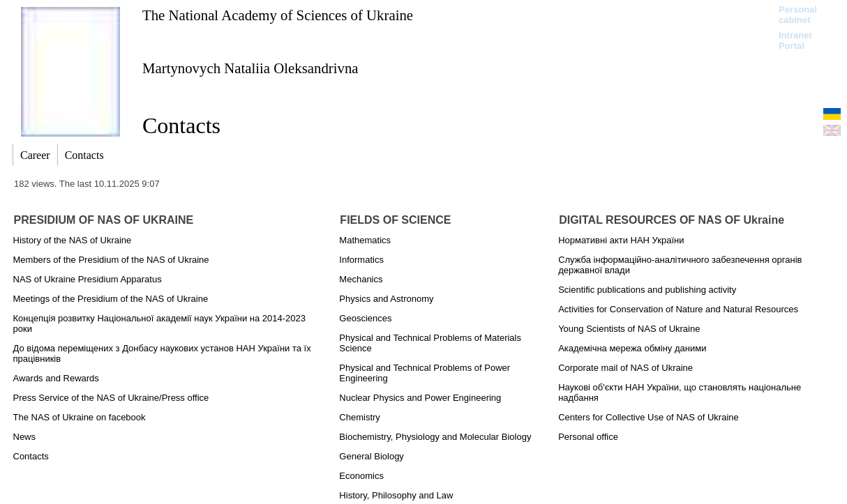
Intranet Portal (795, 40)
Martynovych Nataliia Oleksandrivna (250, 68)
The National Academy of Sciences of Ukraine (278, 15)
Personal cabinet (798, 15)
